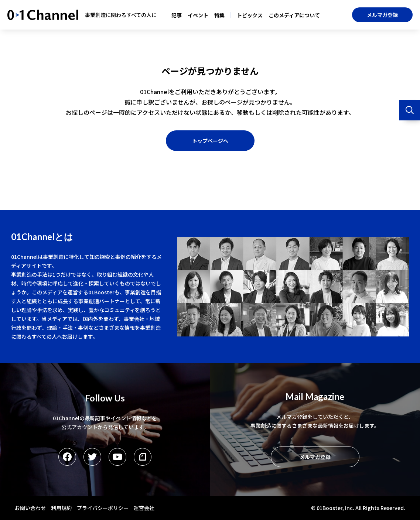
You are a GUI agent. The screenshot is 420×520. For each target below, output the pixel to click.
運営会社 (144, 508)
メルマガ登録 (382, 15)
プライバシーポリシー (103, 508)
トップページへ (210, 141)
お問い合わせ (30, 508)
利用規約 (61, 508)
